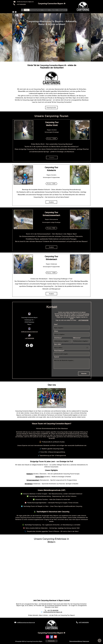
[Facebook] (51, 637)
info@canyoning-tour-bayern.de (53, 612)
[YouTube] (55, 637)
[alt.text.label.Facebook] (13, 12)
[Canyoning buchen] (51, 108)
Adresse (56, 331)
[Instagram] (48, 637)
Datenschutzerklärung (76, 641)
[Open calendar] (87, 348)
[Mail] (14, 2)
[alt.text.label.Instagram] (16, 12)
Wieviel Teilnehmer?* (59, 351)
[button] (52, 139)
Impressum (86, 641)
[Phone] (14, 4)
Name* (56, 324)
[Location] (29, 314)
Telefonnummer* (77, 338)
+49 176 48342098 (53, 610)
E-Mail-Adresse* (58, 338)
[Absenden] (84, 374)
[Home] (99, 641)
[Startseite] (51, 641)
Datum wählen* (59, 344)
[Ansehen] (52, 157)
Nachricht (56, 357)
